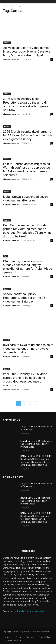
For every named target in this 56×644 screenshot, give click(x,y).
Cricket (6, 340)
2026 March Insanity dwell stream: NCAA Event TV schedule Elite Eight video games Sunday (28, 135)
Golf (5, 256)
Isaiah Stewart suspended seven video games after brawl (25, 199)
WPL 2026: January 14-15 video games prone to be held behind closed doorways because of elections (25, 380)
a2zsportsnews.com (11, 59)
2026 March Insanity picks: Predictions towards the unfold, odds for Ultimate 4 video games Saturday (26, 104)
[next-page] (37, 404)
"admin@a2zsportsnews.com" (29, 611)
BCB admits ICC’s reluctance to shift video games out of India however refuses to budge (28, 349)
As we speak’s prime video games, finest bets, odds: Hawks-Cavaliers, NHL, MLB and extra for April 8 (27, 51)
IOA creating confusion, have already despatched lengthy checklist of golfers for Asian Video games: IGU (28, 267)
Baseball (7, 43)
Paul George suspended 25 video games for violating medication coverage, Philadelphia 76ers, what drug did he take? (27, 231)
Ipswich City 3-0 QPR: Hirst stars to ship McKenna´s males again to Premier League (37, 444)
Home (6, 6)
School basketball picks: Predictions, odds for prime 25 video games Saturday (24, 298)
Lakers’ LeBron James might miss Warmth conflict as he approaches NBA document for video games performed (26, 169)
